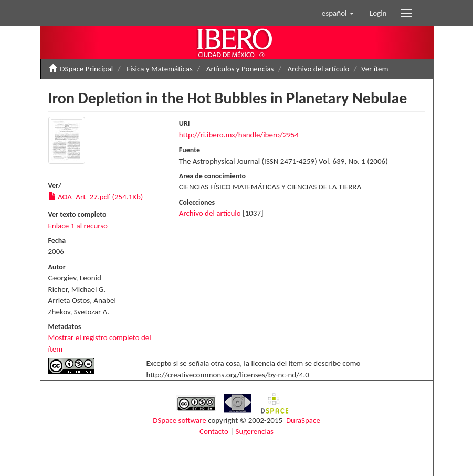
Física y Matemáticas (159, 69)
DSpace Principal (86, 69)
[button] (338, 13)
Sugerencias (255, 431)
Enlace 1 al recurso (78, 226)
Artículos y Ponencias (240, 69)
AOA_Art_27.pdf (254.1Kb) (96, 197)
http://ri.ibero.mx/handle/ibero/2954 (239, 135)
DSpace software (180, 420)
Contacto (214, 431)
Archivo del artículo (318, 69)
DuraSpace (303, 420)
